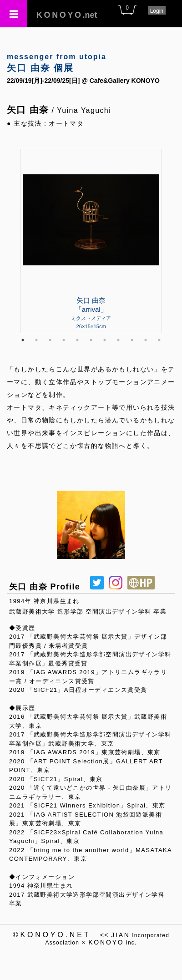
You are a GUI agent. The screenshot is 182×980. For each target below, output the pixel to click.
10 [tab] (146, 340)
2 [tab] (36, 340)
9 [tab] (132, 340)
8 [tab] (118, 340)
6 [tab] (91, 340)
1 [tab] (23, 340)
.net (67, 15)
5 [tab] (77, 340)
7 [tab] (105, 340)
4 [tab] (64, 340)
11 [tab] (159, 340)
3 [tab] (50, 340)
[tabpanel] (91, 241)
